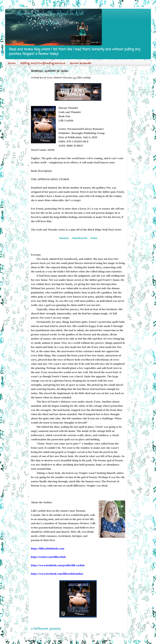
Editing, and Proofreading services (43, 63)
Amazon (64, 238)
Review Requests (81, 63)
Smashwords (80, 238)
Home (12, 63)
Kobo (94, 238)
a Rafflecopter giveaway (46, 629)
